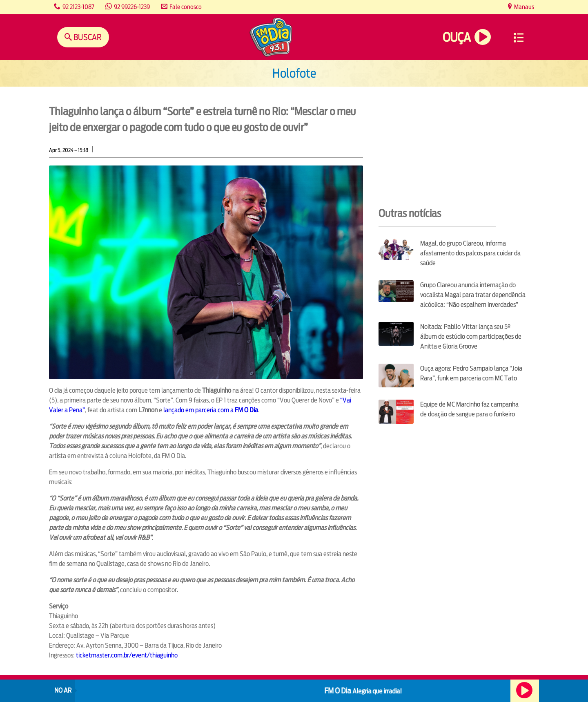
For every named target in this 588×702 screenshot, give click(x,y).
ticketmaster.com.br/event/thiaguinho (127, 655)
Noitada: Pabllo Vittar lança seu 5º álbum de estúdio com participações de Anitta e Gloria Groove (471, 336)
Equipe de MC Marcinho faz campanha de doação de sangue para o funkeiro (469, 409)
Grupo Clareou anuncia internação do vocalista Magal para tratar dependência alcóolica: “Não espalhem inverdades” (473, 295)
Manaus (523, 7)
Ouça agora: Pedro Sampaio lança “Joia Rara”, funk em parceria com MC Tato (471, 373)
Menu (519, 38)
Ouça (457, 37)
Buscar (87, 37)
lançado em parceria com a (211, 410)
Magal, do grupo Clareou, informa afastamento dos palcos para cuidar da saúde (470, 253)
